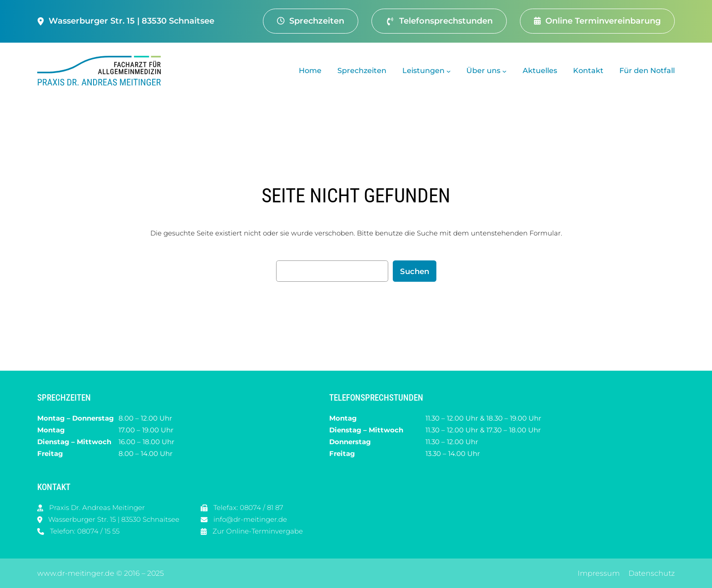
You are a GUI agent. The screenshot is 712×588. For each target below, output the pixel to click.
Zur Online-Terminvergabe (258, 531)
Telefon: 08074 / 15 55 (85, 531)
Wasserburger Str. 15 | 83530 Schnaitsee (114, 519)
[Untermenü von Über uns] (504, 71)
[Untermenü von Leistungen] (449, 71)
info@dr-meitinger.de (250, 519)
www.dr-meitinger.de (76, 573)
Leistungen (423, 71)
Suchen (415, 271)
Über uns (483, 71)
